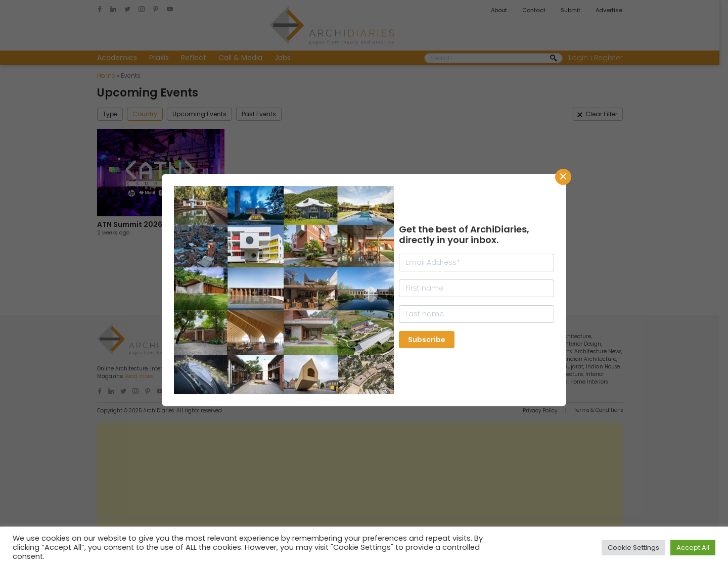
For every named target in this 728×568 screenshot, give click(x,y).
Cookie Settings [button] (633, 548)
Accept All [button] (693, 548)
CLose (563, 177)
